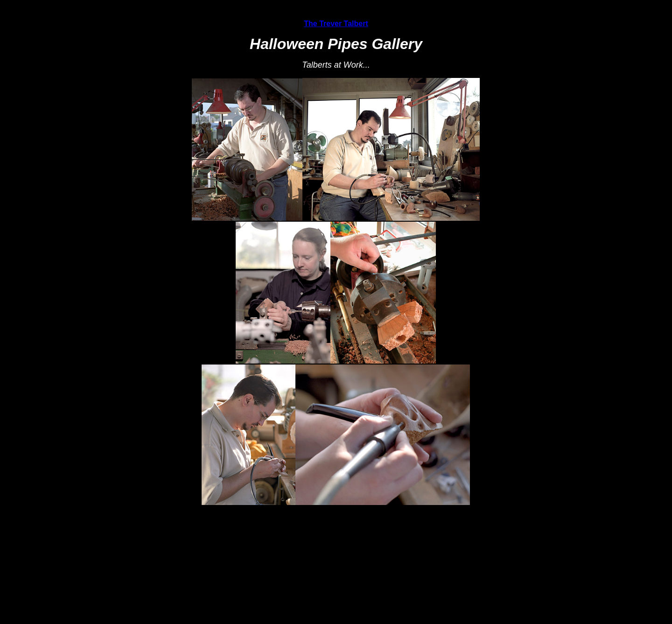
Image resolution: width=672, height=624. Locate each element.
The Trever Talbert (336, 24)
